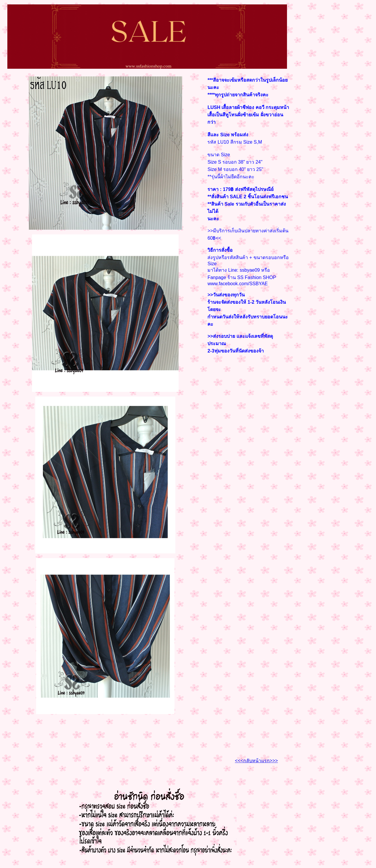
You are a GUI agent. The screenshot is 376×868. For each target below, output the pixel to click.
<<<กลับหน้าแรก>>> (256, 761)
